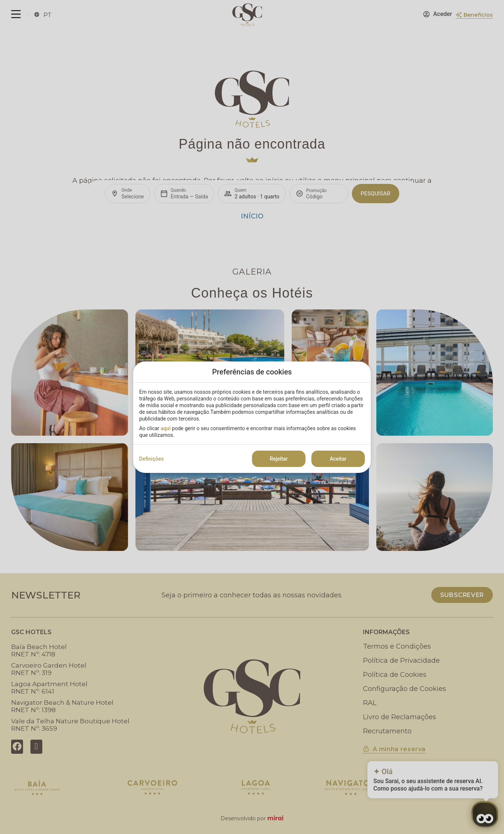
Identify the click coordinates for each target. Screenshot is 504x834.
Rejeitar (279, 459)
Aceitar (338, 459)
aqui (166, 428)
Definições (151, 459)
